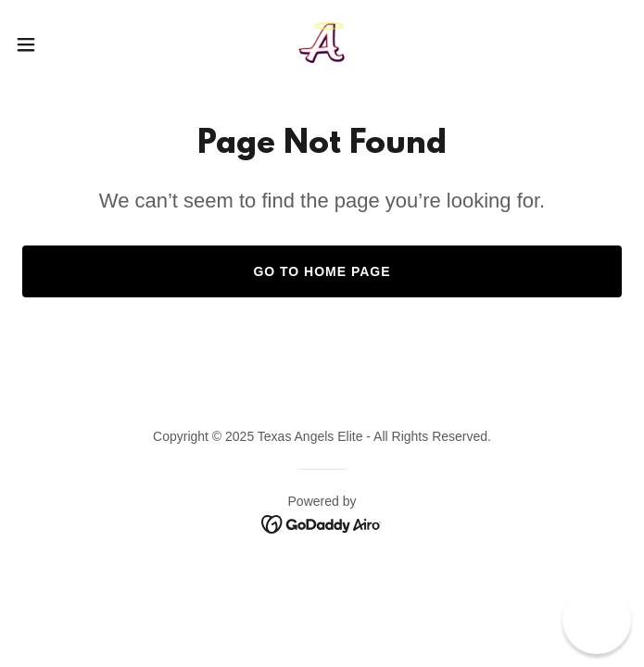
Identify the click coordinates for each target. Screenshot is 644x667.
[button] (55, 44)
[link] (322, 44)
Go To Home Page (322, 271)
